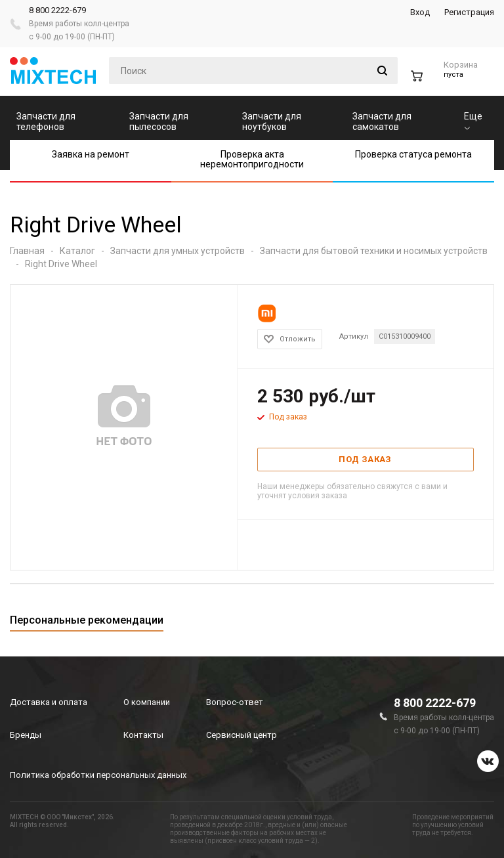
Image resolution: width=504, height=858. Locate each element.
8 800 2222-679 (57, 10)
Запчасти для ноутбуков (272, 121)
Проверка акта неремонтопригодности (252, 159)
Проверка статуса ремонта (413, 154)
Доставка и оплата (49, 702)
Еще (473, 120)
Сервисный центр (241, 735)
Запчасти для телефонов (46, 121)
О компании (147, 702)
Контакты (143, 735)
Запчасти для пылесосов (159, 121)
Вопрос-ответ (235, 702)
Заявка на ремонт (91, 154)
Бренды (26, 735)
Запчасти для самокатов (382, 121)
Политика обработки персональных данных (98, 775)
